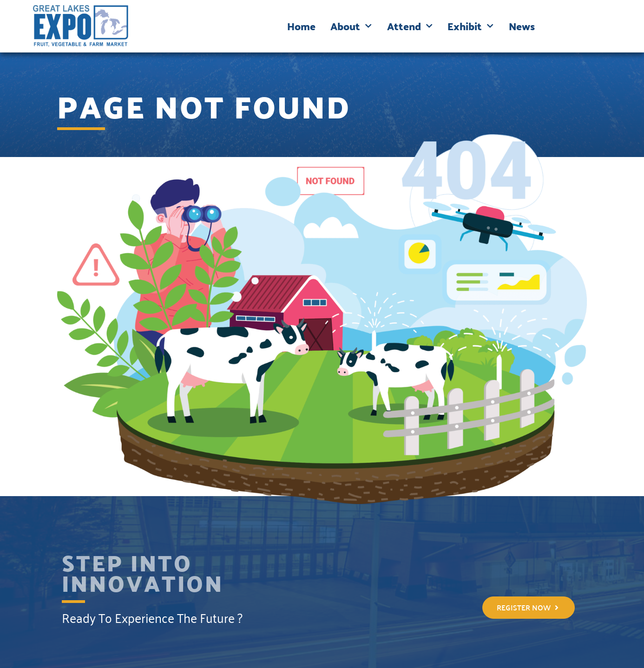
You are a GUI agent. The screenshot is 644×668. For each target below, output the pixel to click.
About (351, 26)
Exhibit (470, 26)
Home (301, 26)
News (522, 26)
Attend (410, 26)
